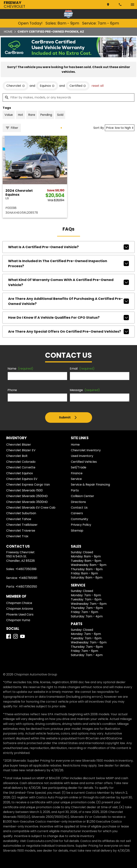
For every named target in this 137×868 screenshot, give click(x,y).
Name (20, 369)
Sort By (99, 128)
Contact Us (79, 508)
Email (82, 369)
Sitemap (77, 531)
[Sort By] (120, 128)
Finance (77, 473)
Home (8, 32)
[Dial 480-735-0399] (120, 5)
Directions (78, 502)
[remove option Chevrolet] (16, 86)
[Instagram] (16, 636)
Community (79, 519)
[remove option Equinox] (47, 86)
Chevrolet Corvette (21, 467)
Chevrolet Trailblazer (22, 525)
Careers (77, 513)
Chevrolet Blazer (19, 445)
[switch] (132, 5)
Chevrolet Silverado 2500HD (27, 496)
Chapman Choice (19, 603)
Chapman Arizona (20, 609)
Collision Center (83, 496)
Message (85, 390)
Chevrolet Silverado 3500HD (27, 502)
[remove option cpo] (78, 86)
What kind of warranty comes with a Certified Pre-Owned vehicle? (68, 282)
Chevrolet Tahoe (19, 519)
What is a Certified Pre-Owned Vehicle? (68, 247)
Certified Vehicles (84, 462)
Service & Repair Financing (90, 485)
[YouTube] (22, 636)
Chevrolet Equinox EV (22, 479)
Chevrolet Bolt (17, 456)
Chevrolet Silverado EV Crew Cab (31, 508)
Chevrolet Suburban (21, 513)
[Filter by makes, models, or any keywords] (68, 97)
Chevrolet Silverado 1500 (24, 490)
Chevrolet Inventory (86, 450)
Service (76, 479)
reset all (98, 86)
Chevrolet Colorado (21, 462)
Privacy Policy (81, 525)
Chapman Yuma (18, 620)
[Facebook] (9, 636)
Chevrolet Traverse (21, 531)
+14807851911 (28, 578)
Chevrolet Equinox (20, 473)
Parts (75, 490)
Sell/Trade (79, 467)
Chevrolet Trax (17, 536)
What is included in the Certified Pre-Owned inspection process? (68, 263)
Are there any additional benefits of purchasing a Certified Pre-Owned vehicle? (68, 301)
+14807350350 (26, 587)
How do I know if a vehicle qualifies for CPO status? (68, 318)
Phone (12, 390)
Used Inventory (82, 456)
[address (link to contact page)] (108, 5)
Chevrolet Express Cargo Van (28, 485)
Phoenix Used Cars (20, 614)
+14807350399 (26, 569)
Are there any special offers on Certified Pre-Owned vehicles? (68, 332)
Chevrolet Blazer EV (21, 450)
